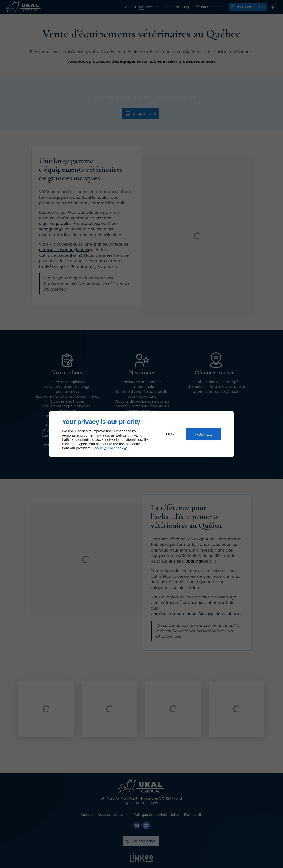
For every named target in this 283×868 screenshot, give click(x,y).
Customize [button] (170, 434)
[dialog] (141, 434)
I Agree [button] (203, 434)
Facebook (116, 448)
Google (97, 448)
